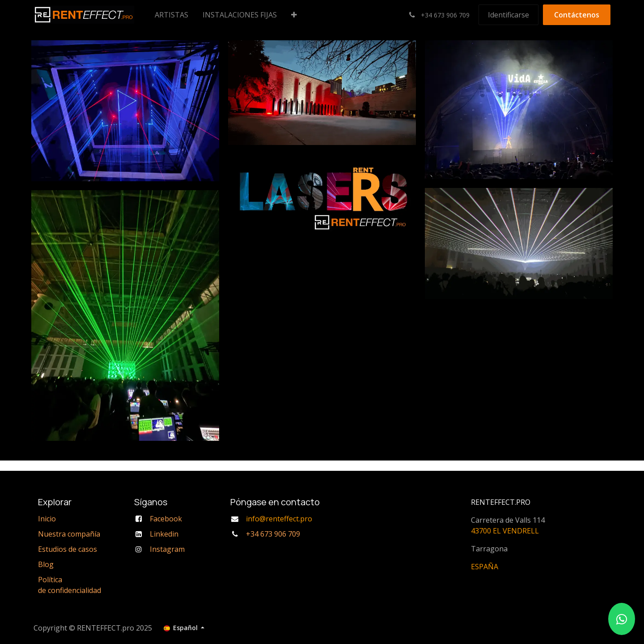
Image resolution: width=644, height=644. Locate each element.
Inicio (47, 519)
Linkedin (164, 534)
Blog (46, 564)
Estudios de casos (68, 549)
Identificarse (508, 15)
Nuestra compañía (69, 534)
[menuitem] (172, 15)
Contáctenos (577, 15)
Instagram (167, 549)
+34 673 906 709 (273, 534)
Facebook (166, 519)
